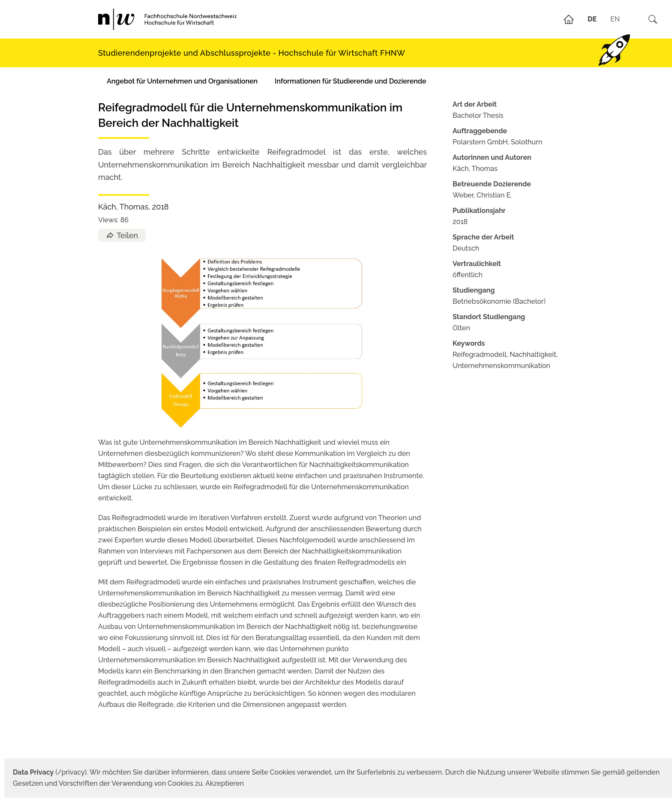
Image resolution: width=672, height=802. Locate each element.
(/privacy (49, 772)
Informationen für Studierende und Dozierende (350, 81)
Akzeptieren (225, 783)
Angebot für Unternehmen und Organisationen (182, 81)
